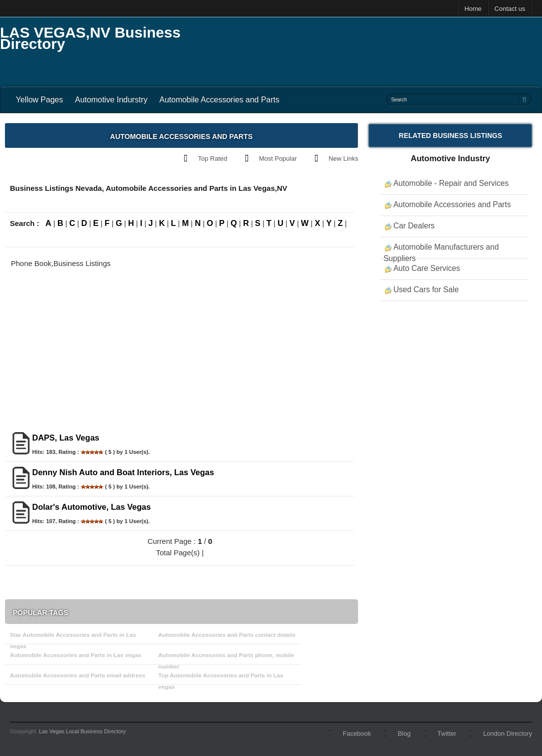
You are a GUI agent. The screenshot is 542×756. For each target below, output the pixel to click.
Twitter (447, 734)
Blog (404, 734)
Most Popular (278, 158)
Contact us (510, 9)
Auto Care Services (427, 268)
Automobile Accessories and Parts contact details (227, 635)
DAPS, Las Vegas (66, 438)
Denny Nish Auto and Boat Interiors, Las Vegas (123, 472)
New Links (343, 158)
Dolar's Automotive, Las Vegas (91, 507)
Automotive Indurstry (111, 100)
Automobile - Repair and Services (451, 183)
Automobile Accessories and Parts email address (78, 675)
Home (473, 9)
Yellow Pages (39, 100)
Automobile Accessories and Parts (219, 100)
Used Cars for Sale (426, 289)
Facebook (357, 734)
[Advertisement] (362, 49)
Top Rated (212, 158)
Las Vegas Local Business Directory (82, 731)
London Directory (508, 734)
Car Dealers (414, 226)
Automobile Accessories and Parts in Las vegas (76, 655)
